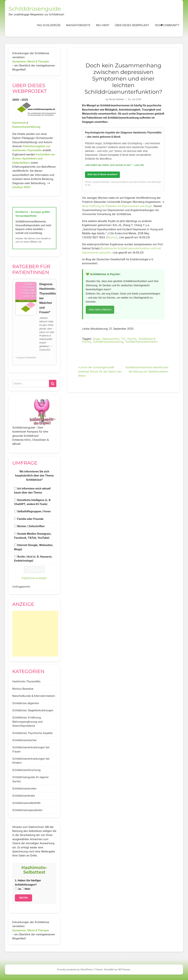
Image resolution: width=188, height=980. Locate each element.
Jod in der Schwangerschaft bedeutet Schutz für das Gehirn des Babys (100, 371)
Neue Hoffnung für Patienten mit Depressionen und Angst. (117, 206)
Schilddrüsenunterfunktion (141, 342)
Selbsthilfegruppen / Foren (34, 511)
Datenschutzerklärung (26, 127)
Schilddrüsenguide (35, 9)
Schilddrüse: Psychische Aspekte (32, 733)
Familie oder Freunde (30, 519)
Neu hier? (103, 25)
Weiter (23, 898)
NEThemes (124, 969)
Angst (96, 339)
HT (123, 339)
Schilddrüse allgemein (26, 703)
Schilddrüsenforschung (26, 770)
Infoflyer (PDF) (21, 187)
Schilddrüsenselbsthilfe (26, 803)
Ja (18, 889)
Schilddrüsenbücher (25, 740)
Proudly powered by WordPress (75, 969)
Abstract (112, 237)
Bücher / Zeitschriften (31, 526)
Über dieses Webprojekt (132, 25)
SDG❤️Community (167, 25)
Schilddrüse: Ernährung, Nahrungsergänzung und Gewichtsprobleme (27, 722)
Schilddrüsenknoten (24, 788)
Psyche (132, 339)
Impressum (19, 123)
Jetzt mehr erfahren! (100, 310)
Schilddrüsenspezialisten (27, 810)
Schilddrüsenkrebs (24, 796)
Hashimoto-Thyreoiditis (26, 681)
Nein (26, 889)
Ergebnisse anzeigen (34, 578)
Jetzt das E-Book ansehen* (102, 174)
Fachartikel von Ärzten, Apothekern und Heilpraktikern (34, 159)
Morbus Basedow (23, 689)
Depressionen (111, 339)
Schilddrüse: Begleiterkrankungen (33, 710)
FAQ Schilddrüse (49, 25)
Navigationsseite (78, 25)
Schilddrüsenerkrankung (108, 342)
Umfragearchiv (21, 587)
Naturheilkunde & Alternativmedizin (34, 696)
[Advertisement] (35, 634)
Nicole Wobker (116, 99)
